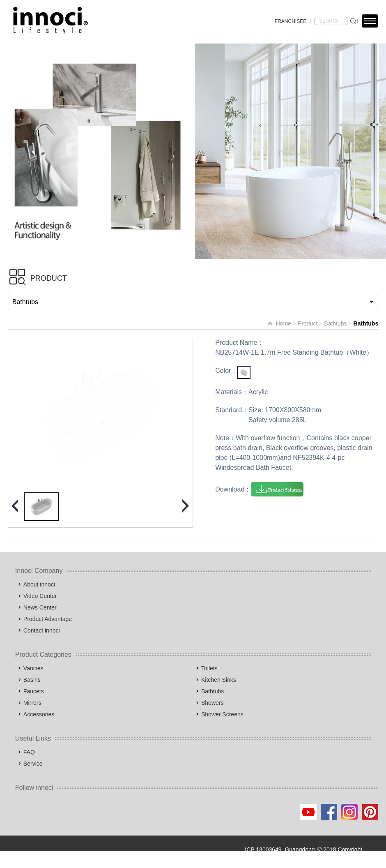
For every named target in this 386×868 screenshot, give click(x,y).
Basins (32, 680)
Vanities (33, 668)
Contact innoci (42, 630)
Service (33, 764)
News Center (40, 607)
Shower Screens (222, 714)
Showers (212, 703)
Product (308, 323)
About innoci (39, 584)
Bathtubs (335, 323)
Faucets (34, 691)
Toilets (209, 668)
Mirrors (32, 703)
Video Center (40, 596)
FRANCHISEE (291, 21)
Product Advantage (48, 619)
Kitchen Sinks (219, 680)
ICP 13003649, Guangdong (280, 850)
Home (284, 323)
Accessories (39, 714)
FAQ (29, 752)
